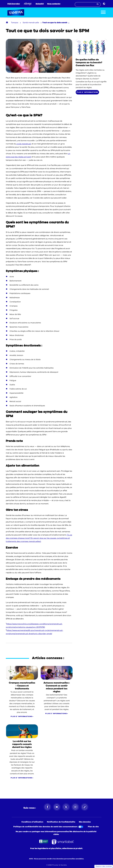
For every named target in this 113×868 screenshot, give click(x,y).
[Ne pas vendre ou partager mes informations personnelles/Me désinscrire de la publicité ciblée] (57, 833)
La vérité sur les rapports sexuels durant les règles (22, 744)
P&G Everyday (14, 4)
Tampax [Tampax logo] (16, 12)
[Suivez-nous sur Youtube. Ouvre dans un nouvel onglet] (57, 807)
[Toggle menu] (103, 13)
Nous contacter (54, 4)
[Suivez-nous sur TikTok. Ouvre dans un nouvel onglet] (85, 807)
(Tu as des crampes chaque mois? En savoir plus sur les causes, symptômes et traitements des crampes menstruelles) (39, 538)
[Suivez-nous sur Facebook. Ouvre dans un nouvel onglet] (47, 807)
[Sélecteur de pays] (104, 4)
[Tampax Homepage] (7, 23)
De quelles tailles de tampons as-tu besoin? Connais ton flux (89, 62)
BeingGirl (40, 4)
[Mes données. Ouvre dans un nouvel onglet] (85, 822)
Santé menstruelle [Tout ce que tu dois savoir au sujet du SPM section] (31, 23)
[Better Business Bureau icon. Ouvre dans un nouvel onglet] (44, 842)
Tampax (15, 23)
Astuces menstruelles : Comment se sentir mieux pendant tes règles (57, 687)
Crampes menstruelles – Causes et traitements (22, 686)
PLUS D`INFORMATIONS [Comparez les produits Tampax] (87, 92)
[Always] (28, 4)
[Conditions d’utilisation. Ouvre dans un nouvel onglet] (33, 822)
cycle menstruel (23, 144)
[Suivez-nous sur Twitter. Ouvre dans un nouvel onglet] (66, 807)
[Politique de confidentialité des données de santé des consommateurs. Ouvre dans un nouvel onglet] (49, 827)
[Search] (88, 4)
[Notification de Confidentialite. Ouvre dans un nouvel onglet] (62, 822)
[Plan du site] (93, 827)
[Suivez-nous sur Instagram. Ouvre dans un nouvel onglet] (75, 807)
